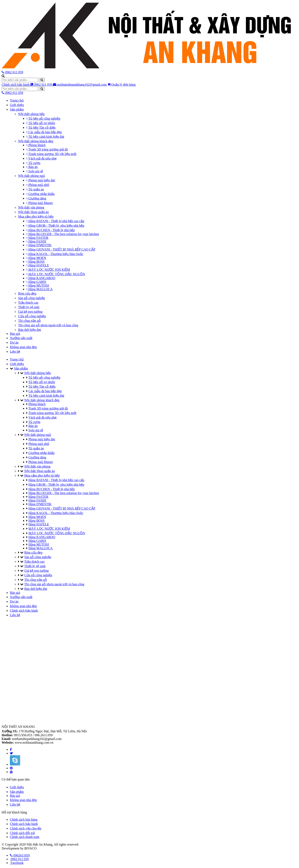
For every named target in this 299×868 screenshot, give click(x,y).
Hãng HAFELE (38, 265)
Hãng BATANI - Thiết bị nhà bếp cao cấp (55, 221)
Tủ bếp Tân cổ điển (41, 128)
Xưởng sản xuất (21, 338)
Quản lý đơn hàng (122, 85)
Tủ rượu (33, 163)
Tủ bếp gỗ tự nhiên (41, 123)
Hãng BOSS (35, 262)
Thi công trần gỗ (29, 321)
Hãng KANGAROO (41, 278)
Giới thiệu (17, 105)
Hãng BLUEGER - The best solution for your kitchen (63, 234)
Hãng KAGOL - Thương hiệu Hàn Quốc (55, 254)
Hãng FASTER (37, 238)
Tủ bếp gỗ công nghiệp (43, 118)
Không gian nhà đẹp (23, 347)
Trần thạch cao (28, 303)
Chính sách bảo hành (16, 85)
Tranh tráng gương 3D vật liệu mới (51, 154)
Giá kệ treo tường (30, 312)
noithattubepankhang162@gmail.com (80, 85)
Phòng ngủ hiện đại (41, 180)
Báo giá (15, 334)
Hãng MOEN (36, 258)
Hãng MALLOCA (40, 289)
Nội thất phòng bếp (31, 114)
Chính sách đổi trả (22, 833)
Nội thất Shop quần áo (33, 212)
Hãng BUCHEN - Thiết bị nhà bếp (51, 230)
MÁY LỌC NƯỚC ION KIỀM (48, 270)
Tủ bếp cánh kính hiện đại (45, 137)
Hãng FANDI (36, 241)
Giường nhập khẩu (40, 194)
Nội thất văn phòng (31, 207)
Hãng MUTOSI (38, 285)
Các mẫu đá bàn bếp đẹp (44, 132)
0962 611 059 (42, 85)
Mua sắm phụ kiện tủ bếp (36, 216)
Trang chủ (17, 100)
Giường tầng (36, 198)
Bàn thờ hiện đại (30, 330)
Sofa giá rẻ (35, 171)
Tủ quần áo (35, 189)
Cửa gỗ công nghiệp (32, 316)
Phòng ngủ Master (40, 203)
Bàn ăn (32, 167)
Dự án (14, 342)
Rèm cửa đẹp (27, 293)
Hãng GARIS (36, 282)
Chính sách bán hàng (24, 820)
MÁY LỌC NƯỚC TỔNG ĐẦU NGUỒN (56, 274)
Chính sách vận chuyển (26, 828)
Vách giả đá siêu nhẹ (41, 158)
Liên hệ (15, 352)
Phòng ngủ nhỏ (38, 185)
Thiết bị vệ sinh (29, 307)
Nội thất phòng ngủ (31, 176)
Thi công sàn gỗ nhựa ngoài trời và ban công (48, 325)
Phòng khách (36, 145)
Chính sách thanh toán (25, 837)
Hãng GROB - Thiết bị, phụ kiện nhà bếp (55, 226)
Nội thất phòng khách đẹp (36, 141)
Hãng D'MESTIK (39, 245)
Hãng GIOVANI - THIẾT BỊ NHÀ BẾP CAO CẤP (61, 249)
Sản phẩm (17, 109)
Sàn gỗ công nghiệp (32, 298)
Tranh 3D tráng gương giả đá (47, 149)
